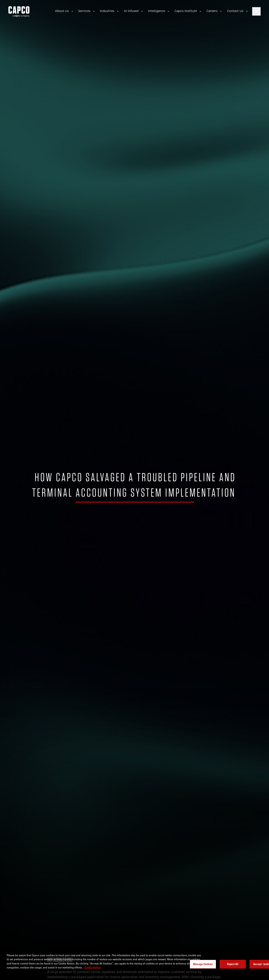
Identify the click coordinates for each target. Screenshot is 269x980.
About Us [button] (62, 11)
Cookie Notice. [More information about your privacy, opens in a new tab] (93, 967)
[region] (134, 965)
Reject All (233, 964)
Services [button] (84, 11)
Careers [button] (212, 11)
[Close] (262, 964)
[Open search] (256, 11)
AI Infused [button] (131, 11)
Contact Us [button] (235, 11)
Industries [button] (107, 11)
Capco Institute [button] (186, 11)
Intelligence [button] (156, 11)
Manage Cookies (203, 964)
